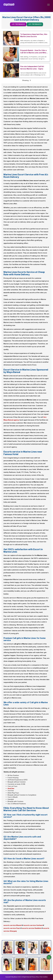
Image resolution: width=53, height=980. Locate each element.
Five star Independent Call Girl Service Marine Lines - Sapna (32, 68)
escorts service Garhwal (33, 925)
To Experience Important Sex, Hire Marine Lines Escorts (34, 35)
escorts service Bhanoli (13, 925)
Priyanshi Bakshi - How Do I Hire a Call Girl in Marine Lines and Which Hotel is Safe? (34, 52)
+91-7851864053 (18, 24)
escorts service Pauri (12, 928)
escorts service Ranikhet (32, 928)
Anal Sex (11, 788)
